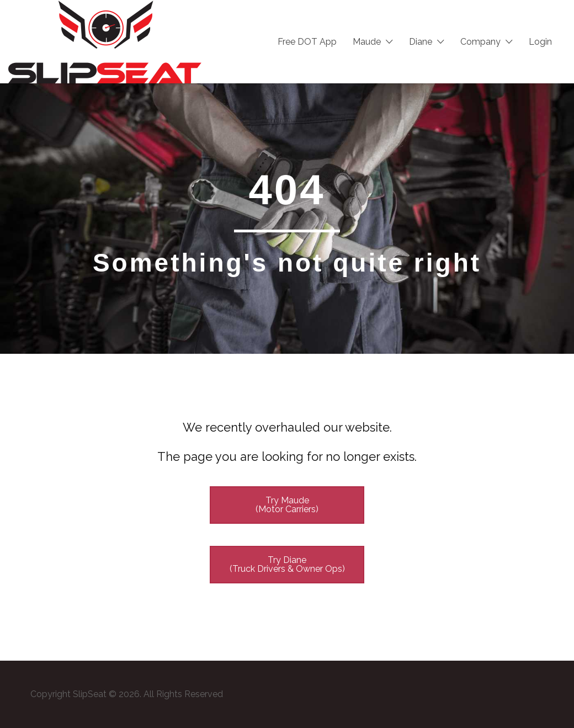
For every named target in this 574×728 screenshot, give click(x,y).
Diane (421, 42)
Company (480, 42)
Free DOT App (307, 42)
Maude (367, 42)
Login (540, 42)
